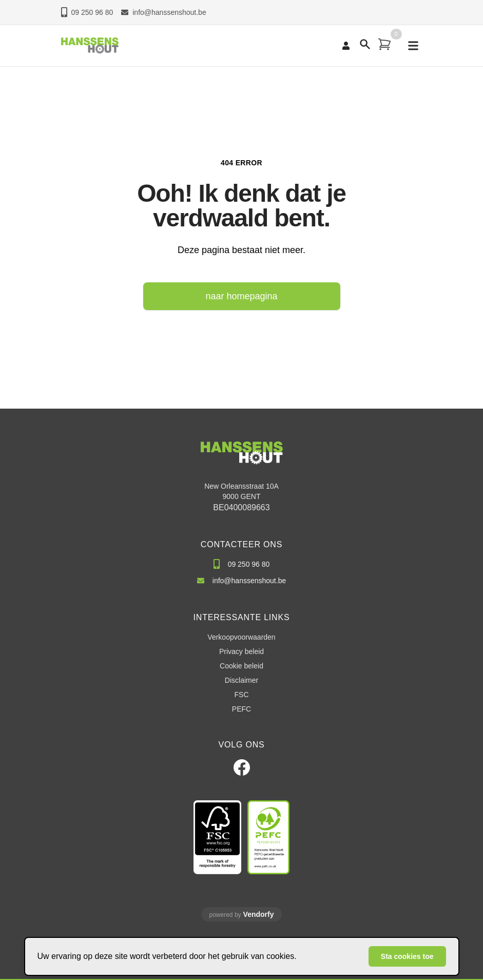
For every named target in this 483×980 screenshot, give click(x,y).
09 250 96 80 (87, 12)
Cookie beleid (241, 666)
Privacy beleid (241, 651)
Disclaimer (241, 680)
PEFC (241, 709)
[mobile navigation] (413, 46)
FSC (242, 695)
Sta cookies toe (407, 956)
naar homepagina (241, 296)
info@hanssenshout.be (163, 12)
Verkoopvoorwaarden (241, 637)
